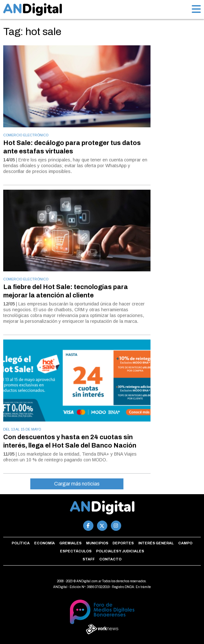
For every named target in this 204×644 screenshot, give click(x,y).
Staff (89, 559)
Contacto (110, 559)
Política (21, 543)
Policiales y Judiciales (120, 551)
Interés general (156, 543)
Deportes (123, 543)
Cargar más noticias (77, 484)
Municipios (97, 543)
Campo (185, 543)
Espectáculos (76, 551)
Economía (44, 543)
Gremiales (70, 543)
